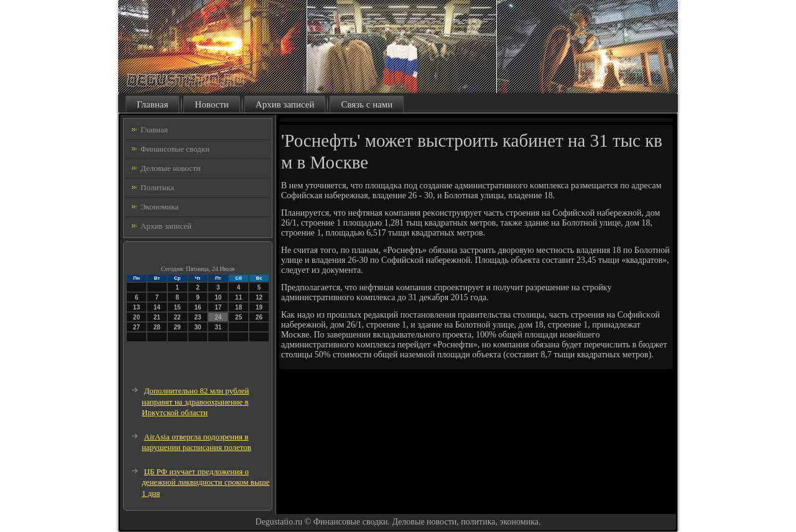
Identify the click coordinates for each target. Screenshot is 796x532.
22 (178, 317)
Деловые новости (170, 168)
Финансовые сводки (175, 149)
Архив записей (285, 104)
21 (157, 317)
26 (259, 317)
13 (137, 307)
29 (178, 327)
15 (178, 307)
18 (238, 307)
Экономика (160, 207)
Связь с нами (367, 104)
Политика (157, 187)
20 (137, 317)
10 (218, 297)
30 (197, 327)
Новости (211, 104)
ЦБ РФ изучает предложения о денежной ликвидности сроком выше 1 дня (206, 482)
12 (259, 297)
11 (238, 297)
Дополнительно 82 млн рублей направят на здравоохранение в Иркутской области (195, 401)
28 (157, 327)
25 (238, 317)
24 (218, 317)
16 (197, 307)
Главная (152, 104)
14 (157, 307)
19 (259, 307)
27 (137, 327)
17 (218, 307)
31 (218, 327)
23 (197, 317)
